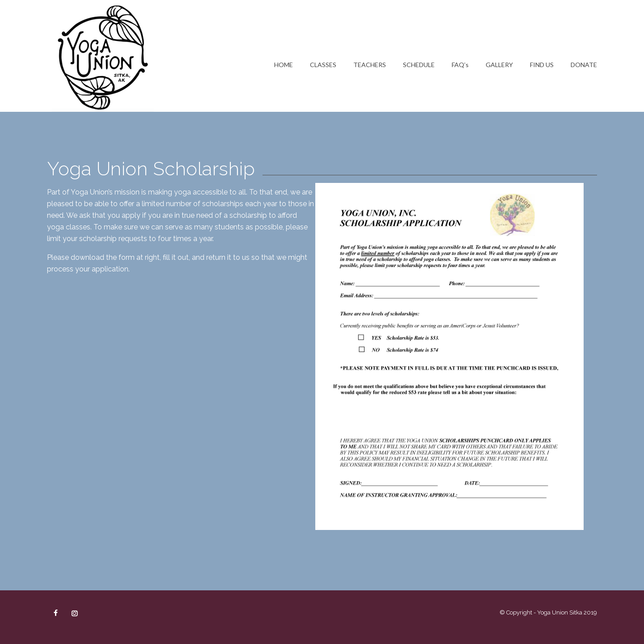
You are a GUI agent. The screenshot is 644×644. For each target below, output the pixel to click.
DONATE (584, 65)
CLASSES (323, 65)
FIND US (542, 65)
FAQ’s (460, 65)
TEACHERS (370, 65)
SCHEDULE (419, 65)
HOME (284, 65)
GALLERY (499, 65)
